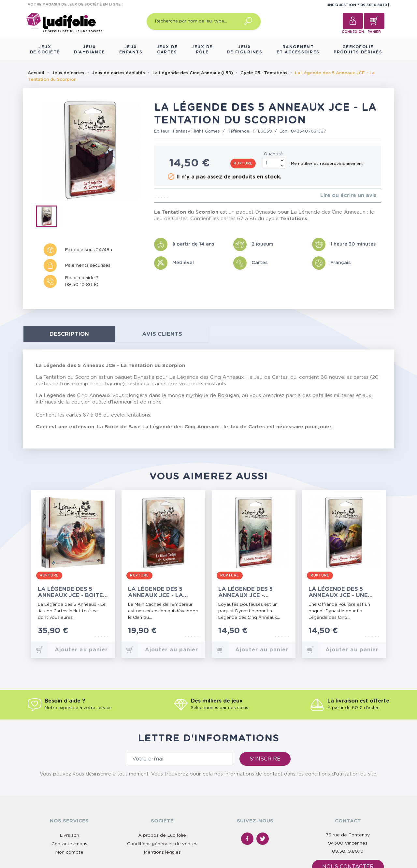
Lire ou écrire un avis (348, 195)
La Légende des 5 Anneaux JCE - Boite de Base (70, 592)
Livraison (69, 835)
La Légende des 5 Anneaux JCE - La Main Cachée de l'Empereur (156, 592)
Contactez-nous (69, 844)
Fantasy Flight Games (196, 131)
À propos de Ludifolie (162, 835)
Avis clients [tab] (162, 334)
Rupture (243, 164)
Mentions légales (162, 852)
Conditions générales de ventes (162, 844)
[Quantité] (274, 163)
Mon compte (69, 852)
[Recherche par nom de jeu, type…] (204, 21)
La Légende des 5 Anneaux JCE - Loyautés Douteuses (252, 592)
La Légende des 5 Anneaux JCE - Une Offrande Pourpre (339, 592)
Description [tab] (69, 334)
